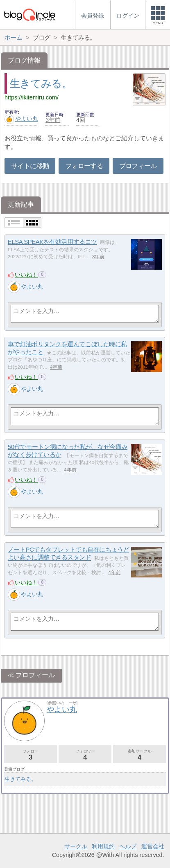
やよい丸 (21, 119)
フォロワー (85, 755)
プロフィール (138, 166)
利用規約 (103, 846)
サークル (76, 846)
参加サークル (139, 755)
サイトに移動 (30, 166)
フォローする (84, 166)
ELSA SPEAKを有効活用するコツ (52, 242)
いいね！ (26, 275)
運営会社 (153, 846)
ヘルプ (128, 846)
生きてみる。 (41, 83)
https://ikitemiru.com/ (32, 97)
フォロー (31, 755)
